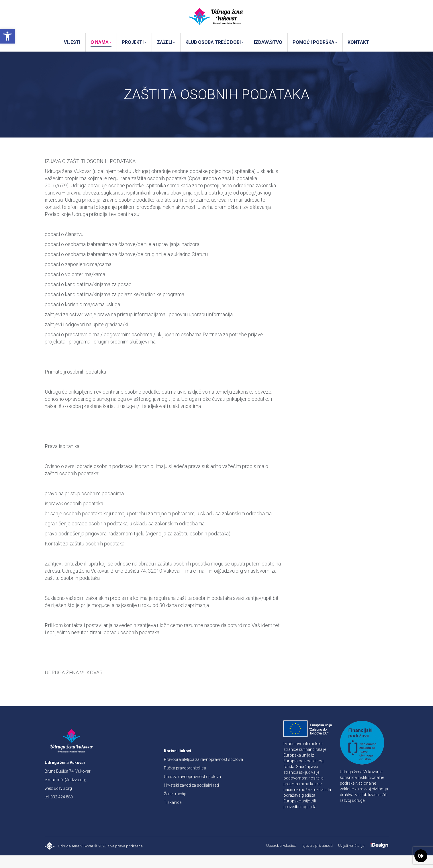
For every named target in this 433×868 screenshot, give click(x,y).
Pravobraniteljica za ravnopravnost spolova (203, 772)
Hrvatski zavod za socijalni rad (191, 798)
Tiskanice (173, 815)
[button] (7, 36)
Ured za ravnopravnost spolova (192, 789)
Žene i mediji (175, 806)
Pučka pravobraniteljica (185, 781)
